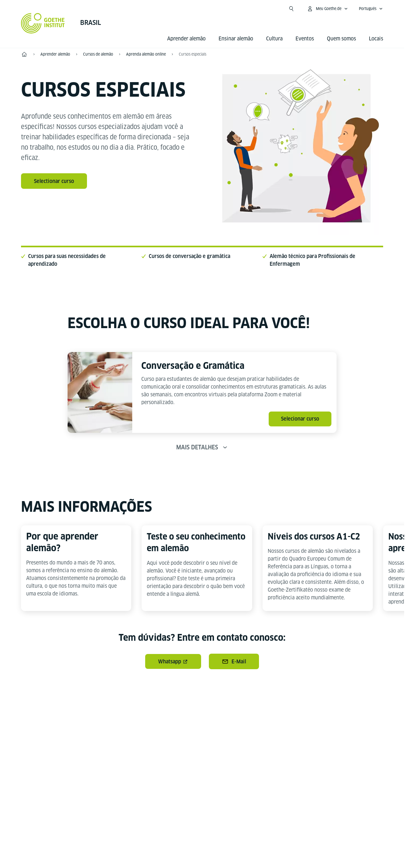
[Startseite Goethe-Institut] (43, 23)
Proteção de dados (225, 849)
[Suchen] (291, 9)
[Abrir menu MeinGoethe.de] (327, 9)
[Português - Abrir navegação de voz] (371, 9)
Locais (376, 39)
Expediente (178, 849)
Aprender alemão (186, 39)
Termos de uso (276, 849)
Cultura (274, 39)
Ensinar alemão (236, 39)
